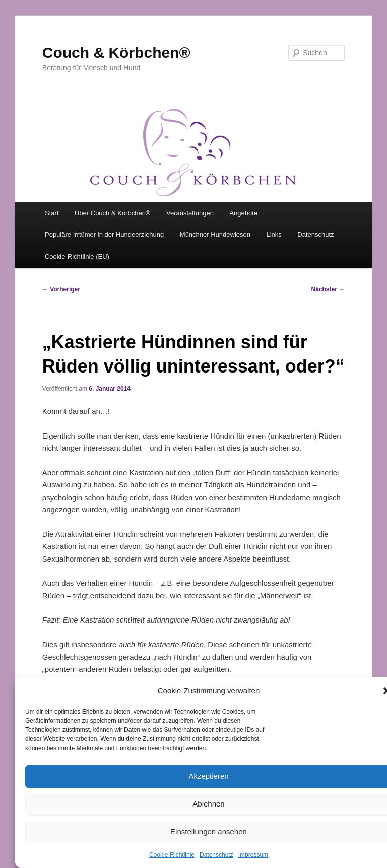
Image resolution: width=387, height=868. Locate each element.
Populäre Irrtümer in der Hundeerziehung (104, 235)
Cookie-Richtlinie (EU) (77, 256)
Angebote (243, 213)
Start (52, 213)
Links (274, 235)
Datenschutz (216, 855)
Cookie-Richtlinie (172, 855)
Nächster (328, 289)
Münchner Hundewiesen (215, 235)
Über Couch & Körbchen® (113, 213)
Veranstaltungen (190, 213)
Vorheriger (61, 289)
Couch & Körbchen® (116, 53)
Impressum (253, 855)
